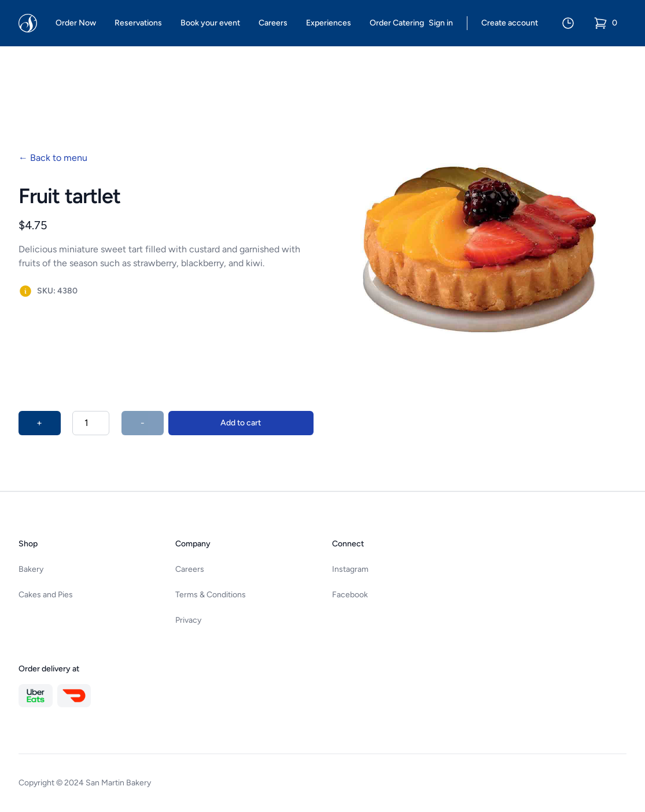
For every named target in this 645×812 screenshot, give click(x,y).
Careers (273, 23)
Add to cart (241, 423)
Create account (510, 23)
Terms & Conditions (211, 595)
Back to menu (53, 158)
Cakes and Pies (46, 595)
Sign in (441, 23)
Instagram (350, 569)
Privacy (188, 620)
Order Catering (397, 23)
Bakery (31, 569)
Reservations (138, 23)
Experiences (329, 23)
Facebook (350, 595)
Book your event (210, 23)
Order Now (76, 23)
